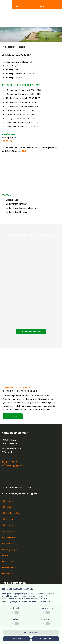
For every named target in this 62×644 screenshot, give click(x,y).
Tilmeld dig (13, 416)
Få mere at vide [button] (31, 632)
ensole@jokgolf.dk (15, 465)
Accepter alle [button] (45, 639)
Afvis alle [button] (17, 639)
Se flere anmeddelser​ (31, 332)
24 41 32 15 (11, 462)
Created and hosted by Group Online (16, 487)
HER (24, 151)
